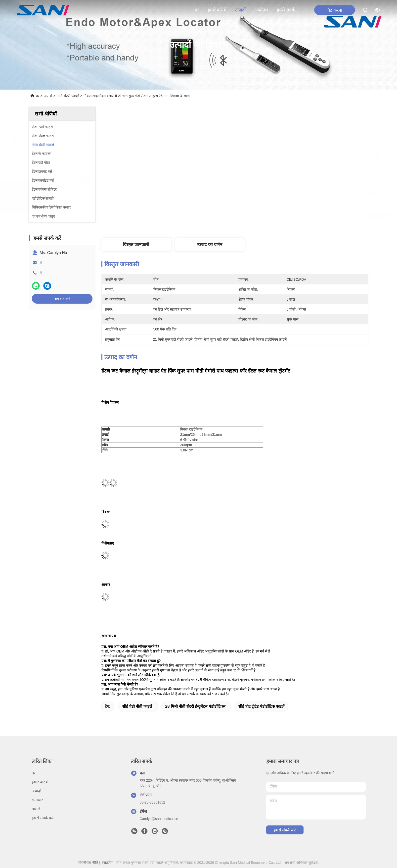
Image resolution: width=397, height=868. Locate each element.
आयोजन (261, 10)
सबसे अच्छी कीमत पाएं (277, 217)
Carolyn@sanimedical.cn (159, 819)
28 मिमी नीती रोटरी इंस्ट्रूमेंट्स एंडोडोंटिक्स (195, 706)
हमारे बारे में (217, 10)
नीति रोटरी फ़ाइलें (68, 96)
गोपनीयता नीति (88, 863)
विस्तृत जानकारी (136, 245)
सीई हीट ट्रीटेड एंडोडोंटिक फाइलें (261, 706)
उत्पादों (240, 10)
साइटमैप (107, 863)
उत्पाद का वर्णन (210, 245)
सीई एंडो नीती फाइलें (137, 706)
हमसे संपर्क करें (289, 10)
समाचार (37, 800)
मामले (36, 809)
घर (197, 10)
